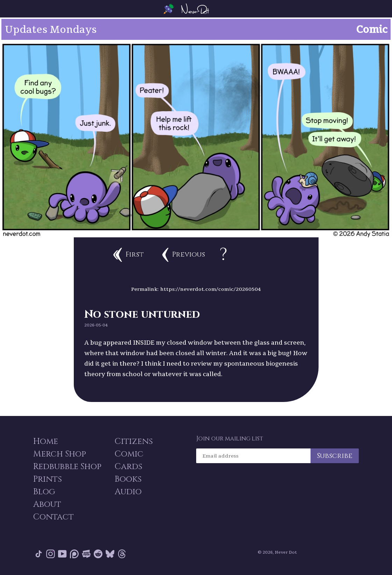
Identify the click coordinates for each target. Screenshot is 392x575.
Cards (129, 467)
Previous (184, 255)
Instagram (51, 554)
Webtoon (86, 554)
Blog (44, 492)
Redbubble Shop (67, 467)
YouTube (62, 554)
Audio (128, 492)
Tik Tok (39, 554)
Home (46, 441)
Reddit (98, 554)
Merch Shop (60, 454)
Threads (122, 554)
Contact (54, 517)
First (129, 255)
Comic (129, 454)
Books (128, 479)
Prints (48, 479)
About (47, 504)
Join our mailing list (230, 439)
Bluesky (110, 554)
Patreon (74, 554)
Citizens (134, 441)
